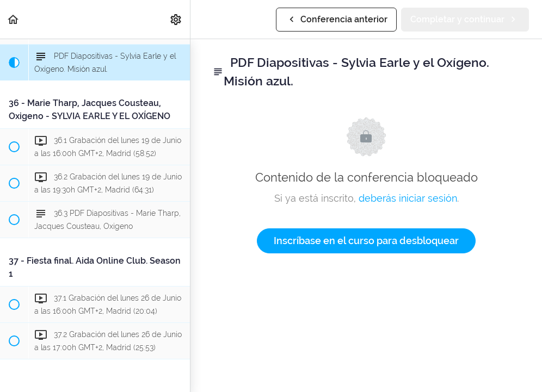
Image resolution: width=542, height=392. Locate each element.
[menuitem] (176, 19)
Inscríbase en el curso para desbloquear (366, 241)
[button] (14, 19)
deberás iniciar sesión (408, 198)
